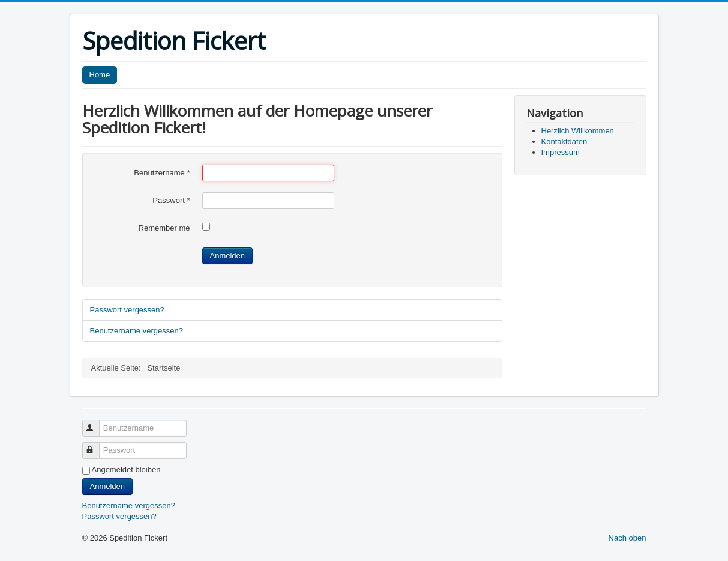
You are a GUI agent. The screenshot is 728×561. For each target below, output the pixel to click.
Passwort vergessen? (127, 310)
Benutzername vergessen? (137, 331)
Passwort (171, 200)
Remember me (164, 228)
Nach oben (627, 538)
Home (100, 75)
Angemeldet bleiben (126, 469)
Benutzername (162, 173)
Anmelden (228, 256)
